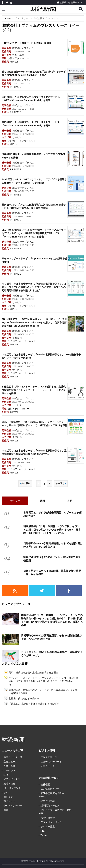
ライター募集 (48, 826)
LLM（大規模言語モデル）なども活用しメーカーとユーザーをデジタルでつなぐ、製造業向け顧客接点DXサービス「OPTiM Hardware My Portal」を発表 (34, 233)
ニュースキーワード (51, 762)
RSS (43, 831)
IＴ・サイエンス (12, 788)
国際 (6, 810)
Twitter (44, 835)
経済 (6, 775)
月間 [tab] (70, 501)
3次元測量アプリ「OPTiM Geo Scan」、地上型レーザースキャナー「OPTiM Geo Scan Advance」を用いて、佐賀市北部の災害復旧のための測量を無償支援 (34, 323)
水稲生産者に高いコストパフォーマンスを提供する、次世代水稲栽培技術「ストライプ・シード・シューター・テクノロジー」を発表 (34, 390)
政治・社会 (9, 784)
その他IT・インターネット (22, 141)
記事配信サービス (50, 805)
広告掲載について (50, 789)
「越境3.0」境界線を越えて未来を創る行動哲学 (34, 704)
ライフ (7, 792)
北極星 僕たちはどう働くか (24, 698)
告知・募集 (18, 55)
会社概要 (45, 784)
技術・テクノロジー (18, 58)
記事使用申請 (48, 801)
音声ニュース (48, 766)
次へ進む (61, 483)
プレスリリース (22, 18)
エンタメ (8, 797)
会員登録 (63, 2)
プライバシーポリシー (52, 822)
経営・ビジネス (12, 779)
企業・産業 (9, 766)
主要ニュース (11, 762)
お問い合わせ (48, 818)
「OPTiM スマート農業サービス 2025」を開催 (26, 43)
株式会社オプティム (23, 48)
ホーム (8, 18)
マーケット (9, 770)
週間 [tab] (42, 501)
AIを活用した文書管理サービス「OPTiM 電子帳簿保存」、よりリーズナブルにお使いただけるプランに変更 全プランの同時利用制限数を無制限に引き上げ (34, 287)
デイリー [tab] (15, 501)
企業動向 (17, 338)
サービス (17, 137)
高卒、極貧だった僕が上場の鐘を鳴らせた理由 (33, 673)
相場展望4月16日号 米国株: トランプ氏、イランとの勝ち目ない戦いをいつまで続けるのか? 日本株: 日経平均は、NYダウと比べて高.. (52, 530)
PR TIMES (16, 87)
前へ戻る (25, 483)
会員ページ (76, 2)
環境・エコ (9, 801)
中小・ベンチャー (13, 806)
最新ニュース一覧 (13, 757)
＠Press (14, 62)
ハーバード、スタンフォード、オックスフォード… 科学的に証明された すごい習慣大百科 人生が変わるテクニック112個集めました (43, 681)
